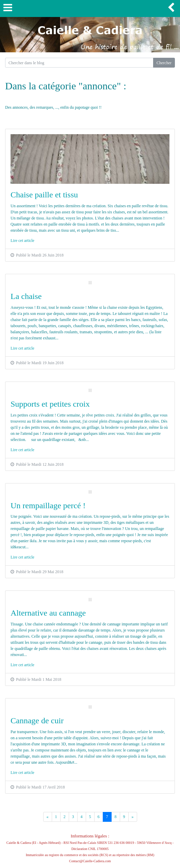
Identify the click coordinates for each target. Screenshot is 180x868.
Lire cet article (22, 241)
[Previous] (48, 817)
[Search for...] (79, 63)
